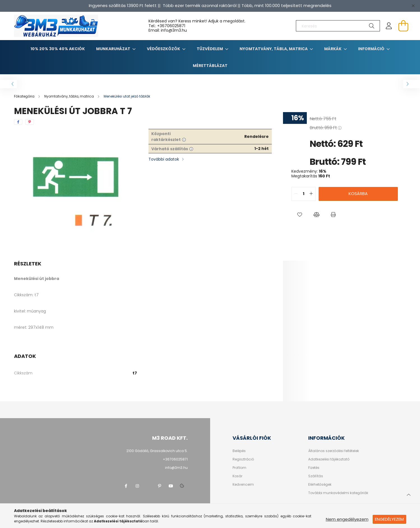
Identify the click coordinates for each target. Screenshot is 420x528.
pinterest (160, 486)
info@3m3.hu (176, 468)
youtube (171, 486)
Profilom (239, 468)
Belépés (239, 451)
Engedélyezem (389, 519)
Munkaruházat (114, 49)
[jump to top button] (409, 494)
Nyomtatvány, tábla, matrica (274, 49)
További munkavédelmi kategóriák (338, 493)
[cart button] (403, 26)
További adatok (164, 159)
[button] (300, 215)
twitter (148, 486)
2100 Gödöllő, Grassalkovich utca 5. (157, 451)
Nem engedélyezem (347, 519)
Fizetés (314, 468)
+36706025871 (171, 26)
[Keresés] (338, 26)
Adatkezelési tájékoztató (329, 459)
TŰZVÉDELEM (210, 49)
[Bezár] (413, 6)
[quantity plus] (311, 194)
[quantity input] (304, 194)
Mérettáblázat (210, 66)
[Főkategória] (25, 96)
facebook (126, 486)
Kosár (237, 476)
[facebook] (18, 122)
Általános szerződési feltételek (334, 451)
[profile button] (389, 26)
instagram (137, 486)
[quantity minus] (296, 194)
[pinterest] (30, 122)
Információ (372, 49)
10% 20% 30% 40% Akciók (58, 49)
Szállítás (316, 476)
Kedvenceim (243, 485)
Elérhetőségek (320, 485)
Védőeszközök (164, 49)
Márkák (333, 49)
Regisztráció (243, 459)
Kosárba (358, 194)
